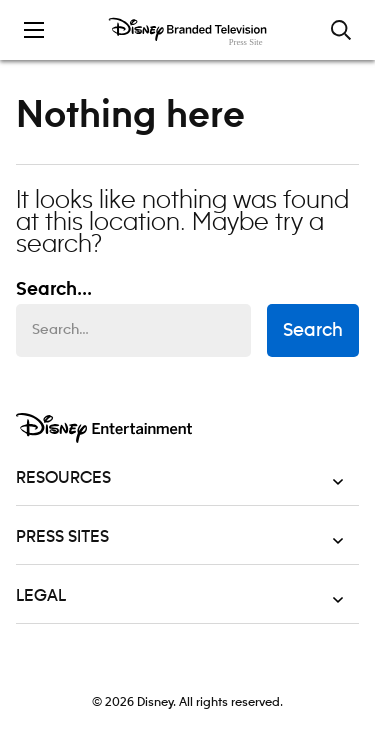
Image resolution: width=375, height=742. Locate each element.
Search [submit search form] (313, 331)
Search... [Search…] (54, 290)
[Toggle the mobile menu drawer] (34, 30)
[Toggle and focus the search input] (341, 30)
